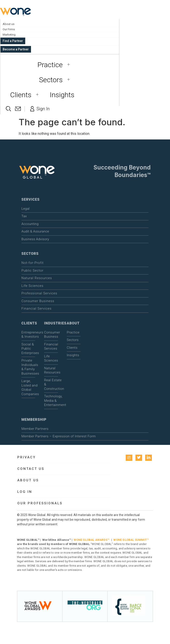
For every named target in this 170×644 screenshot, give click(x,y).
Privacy (26, 457)
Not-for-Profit (33, 263)
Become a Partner (16, 49)
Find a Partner (13, 41)
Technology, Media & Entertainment (51, 401)
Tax (24, 216)
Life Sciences (33, 286)
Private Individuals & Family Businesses (28, 367)
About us (9, 24)
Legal (26, 209)
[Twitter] (139, 458)
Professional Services (39, 293)
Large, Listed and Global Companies (28, 388)
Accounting (30, 224)
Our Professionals (40, 503)
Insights (62, 95)
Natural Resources (37, 278)
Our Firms (9, 29)
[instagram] (129, 458)
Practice (55, 65)
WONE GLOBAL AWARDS (91, 540)
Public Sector (32, 271)
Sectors (56, 80)
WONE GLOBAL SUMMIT (130, 540)
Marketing (9, 35)
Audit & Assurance (35, 231)
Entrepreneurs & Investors (28, 335)
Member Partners (35, 429)
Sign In (39, 109)
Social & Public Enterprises (28, 349)
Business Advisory (35, 239)
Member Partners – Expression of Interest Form (59, 436)
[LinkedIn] (149, 458)
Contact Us (31, 469)
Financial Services (37, 309)
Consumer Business (38, 301)
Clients (26, 95)
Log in (25, 492)
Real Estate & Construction (51, 384)
